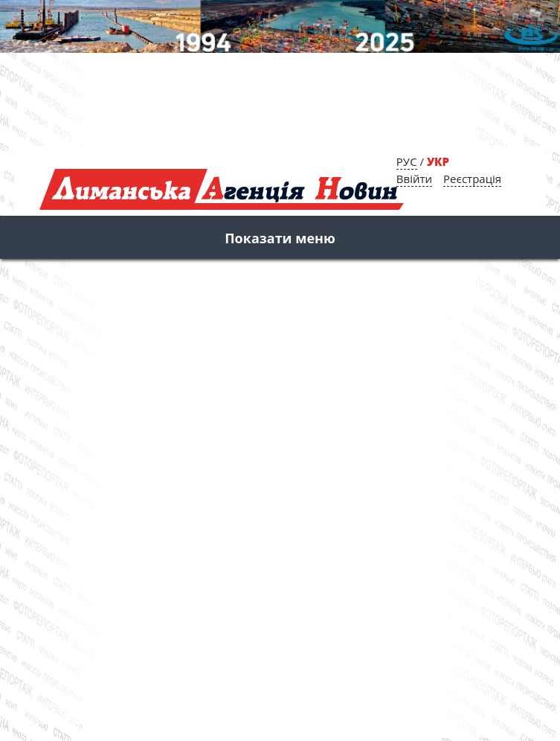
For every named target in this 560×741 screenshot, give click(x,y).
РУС (407, 161)
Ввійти (414, 179)
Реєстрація (472, 179)
